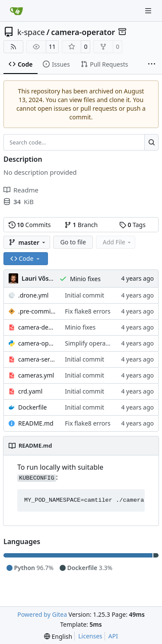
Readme (21, 190)
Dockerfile (33, 407)
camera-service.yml (37, 359)
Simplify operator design (100, 343)
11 (52, 46)
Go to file (73, 242)
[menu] (58, 636)
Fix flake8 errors (87, 311)
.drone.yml (33, 295)
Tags (132, 225)
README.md (36, 423)
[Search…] (151, 142)
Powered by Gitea (42, 614)
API (113, 636)
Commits (30, 225)
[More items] (152, 64)
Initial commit (84, 295)
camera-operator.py (37, 343)
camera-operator (83, 32)
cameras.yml (36, 375)
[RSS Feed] (13, 47)
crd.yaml (30, 391)
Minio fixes (85, 279)
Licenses (90, 636)
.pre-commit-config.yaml (37, 311)
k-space (31, 32)
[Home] (16, 11)
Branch (81, 225)
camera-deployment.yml (37, 327)
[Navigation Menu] (149, 11)
